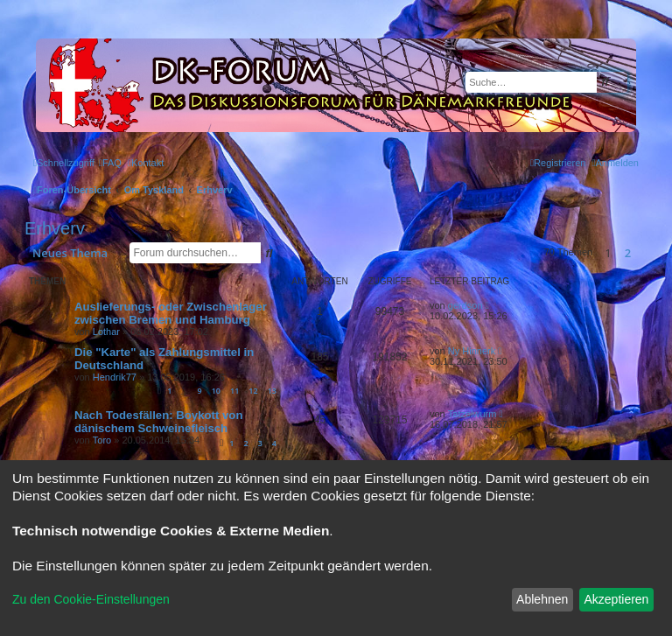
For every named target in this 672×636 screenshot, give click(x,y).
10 (216, 391)
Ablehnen (542, 599)
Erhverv (55, 228)
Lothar (106, 332)
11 (234, 391)
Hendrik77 (115, 377)
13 (272, 391)
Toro (102, 440)
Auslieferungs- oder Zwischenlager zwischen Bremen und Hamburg (171, 313)
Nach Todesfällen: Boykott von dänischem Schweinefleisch (158, 422)
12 (253, 391)
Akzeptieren (616, 599)
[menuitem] (110, 163)
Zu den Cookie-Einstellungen (91, 599)
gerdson (465, 305)
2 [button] (628, 253)
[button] (643, 253)
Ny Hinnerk (472, 351)
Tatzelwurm (472, 414)
